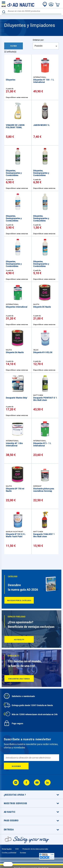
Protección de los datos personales (35, 849)
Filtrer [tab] (14, 46)
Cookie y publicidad (9, 853)
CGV (17, 849)
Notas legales (7, 849)
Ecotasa (23, 853)
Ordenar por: (38, 40)
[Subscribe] (16, 766)
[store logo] (18, 4)
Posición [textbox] (39, 46)
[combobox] (32, 11)
